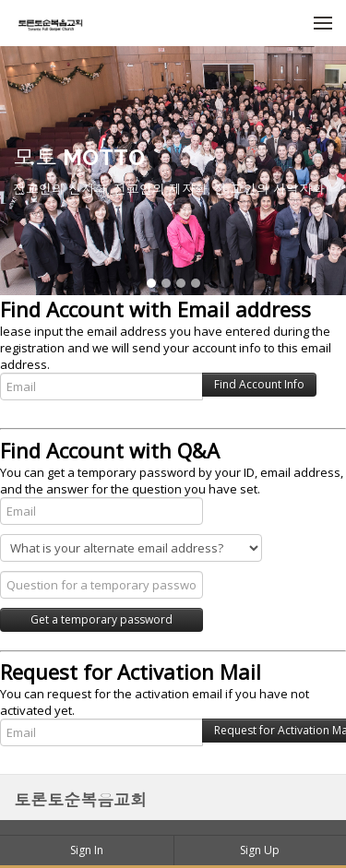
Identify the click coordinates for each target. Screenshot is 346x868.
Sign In (87, 850)
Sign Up (260, 850)
